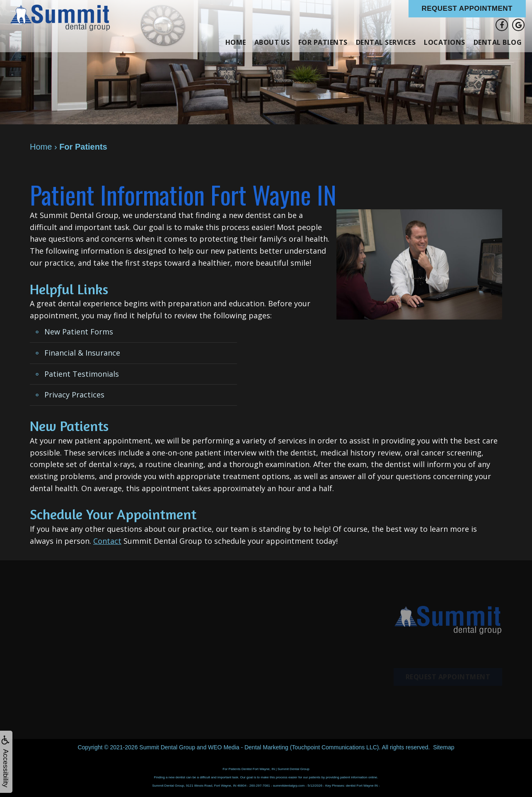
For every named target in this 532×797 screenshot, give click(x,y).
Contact (107, 541)
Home (236, 42)
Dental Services (386, 42)
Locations (445, 42)
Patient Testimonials (82, 374)
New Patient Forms (79, 332)
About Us (272, 42)
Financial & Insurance (82, 353)
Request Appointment (467, 8)
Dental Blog (498, 42)
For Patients (323, 42)
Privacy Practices (74, 395)
